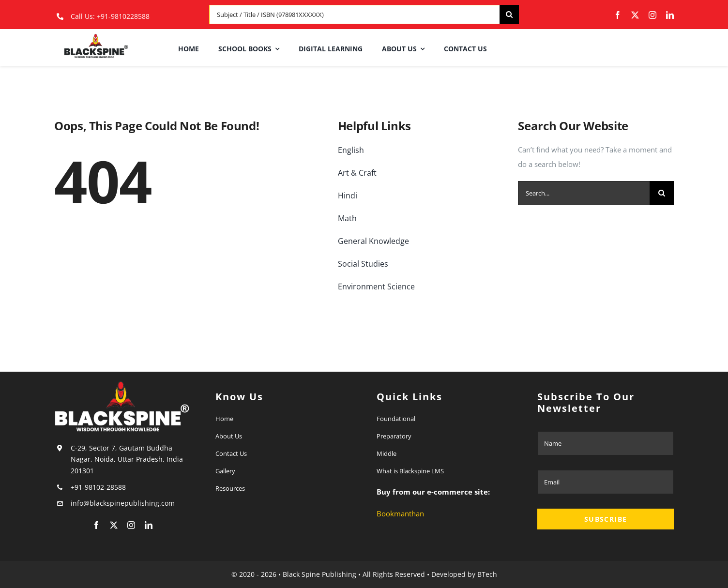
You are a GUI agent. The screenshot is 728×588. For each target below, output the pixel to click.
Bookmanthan (400, 513)
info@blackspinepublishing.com (124, 503)
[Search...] (584, 193)
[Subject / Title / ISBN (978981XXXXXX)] (354, 15)
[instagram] (652, 15)
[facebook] (618, 15)
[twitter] (635, 15)
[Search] (509, 15)
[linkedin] (670, 15)
